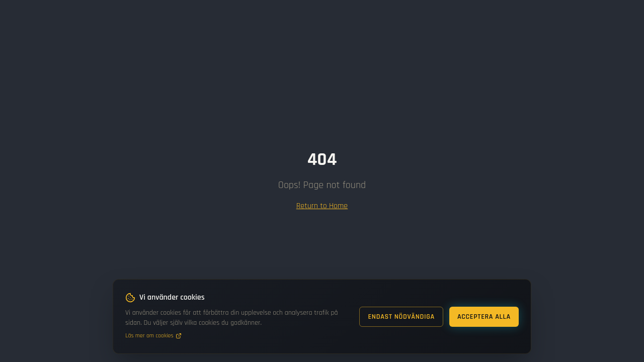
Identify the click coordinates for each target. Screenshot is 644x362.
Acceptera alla (484, 317)
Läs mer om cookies (153, 336)
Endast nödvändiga (401, 317)
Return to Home (322, 206)
